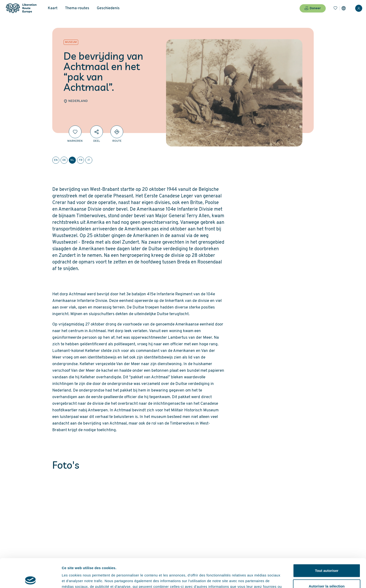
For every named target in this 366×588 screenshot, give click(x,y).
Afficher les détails (259, 579)
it (89, 160)
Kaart (53, 8)
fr (81, 160)
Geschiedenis (108, 8)
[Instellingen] (344, 8)
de (64, 160)
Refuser (327, 573)
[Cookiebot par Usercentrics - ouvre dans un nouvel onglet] (30, 579)
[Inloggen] (359, 8)
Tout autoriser (327, 542)
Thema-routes (77, 8)
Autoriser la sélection (327, 557)
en (56, 160)
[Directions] (117, 132)
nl (72, 160)
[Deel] (97, 132)
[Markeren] (75, 132)
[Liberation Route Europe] (21, 8)
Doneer (313, 8)
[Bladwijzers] (335, 8)
